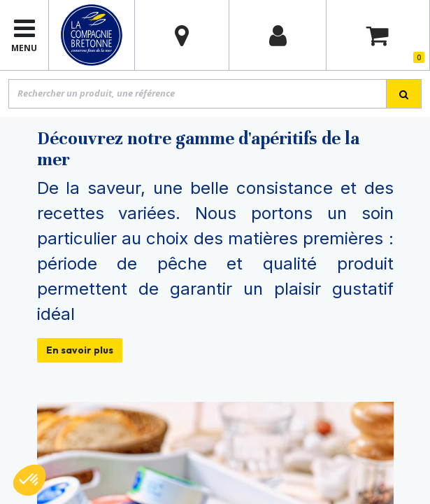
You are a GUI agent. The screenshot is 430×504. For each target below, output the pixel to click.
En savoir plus (80, 350)
